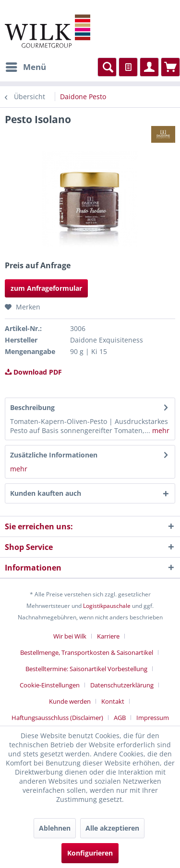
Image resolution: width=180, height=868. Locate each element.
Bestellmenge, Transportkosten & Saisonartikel (87, 652)
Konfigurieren (90, 853)
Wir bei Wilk (70, 636)
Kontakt (113, 701)
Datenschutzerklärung (122, 685)
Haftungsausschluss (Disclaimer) (57, 718)
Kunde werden (70, 701)
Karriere (108, 636)
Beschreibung (32, 407)
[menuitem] (25, 67)
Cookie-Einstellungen (50, 685)
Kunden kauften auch (46, 493)
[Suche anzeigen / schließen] (107, 67)
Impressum (153, 718)
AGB (120, 718)
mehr (160, 430)
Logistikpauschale (107, 606)
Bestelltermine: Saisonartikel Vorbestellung (86, 669)
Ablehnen (55, 828)
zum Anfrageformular (46, 288)
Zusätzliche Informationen (54, 455)
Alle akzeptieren (112, 828)
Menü (26, 66)
